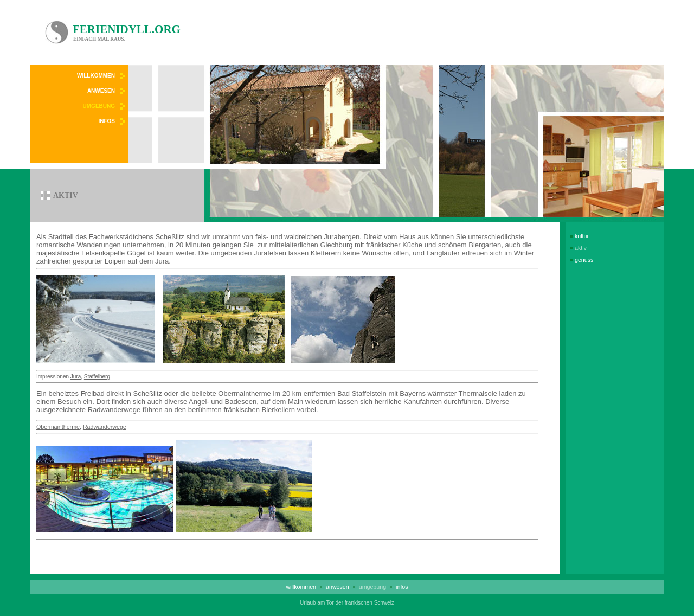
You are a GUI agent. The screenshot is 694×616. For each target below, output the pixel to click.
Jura (76, 377)
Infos (107, 121)
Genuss (584, 260)
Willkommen (96, 76)
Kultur (582, 236)
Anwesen (101, 91)
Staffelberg (97, 377)
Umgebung (99, 106)
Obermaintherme (58, 427)
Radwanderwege (105, 427)
